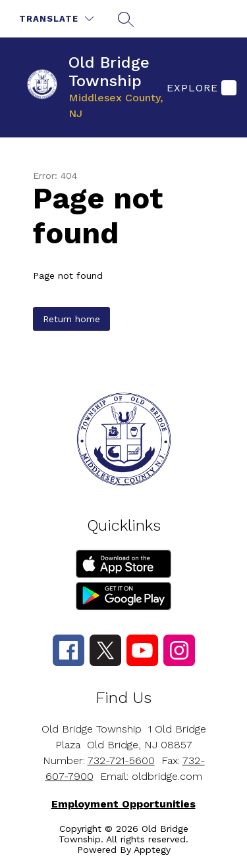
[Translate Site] (56, 19)
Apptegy (152, 850)
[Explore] (200, 87)
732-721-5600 (121, 760)
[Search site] (126, 19)
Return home (71, 319)
